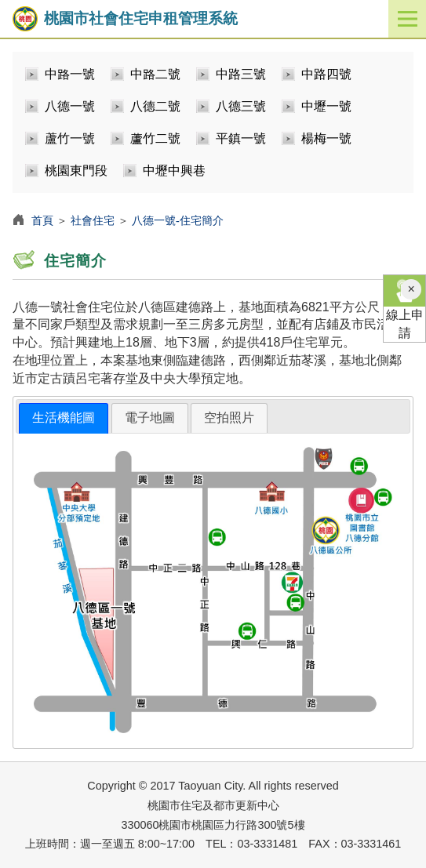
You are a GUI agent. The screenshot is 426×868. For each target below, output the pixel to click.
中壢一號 (326, 106)
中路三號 (241, 74)
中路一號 (70, 74)
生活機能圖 (64, 418)
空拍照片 (229, 418)
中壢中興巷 (174, 171)
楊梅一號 (326, 138)
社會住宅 (93, 220)
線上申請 (404, 307)
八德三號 (241, 106)
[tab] (64, 418)
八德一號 (70, 106)
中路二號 (155, 74)
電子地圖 (150, 418)
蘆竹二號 (155, 138)
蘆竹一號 (70, 138)
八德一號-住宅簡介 (178, 220)
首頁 (42, 220)
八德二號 (155, 106)
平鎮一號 (241, 138)
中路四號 (326, 74)
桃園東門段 (76, 171)
